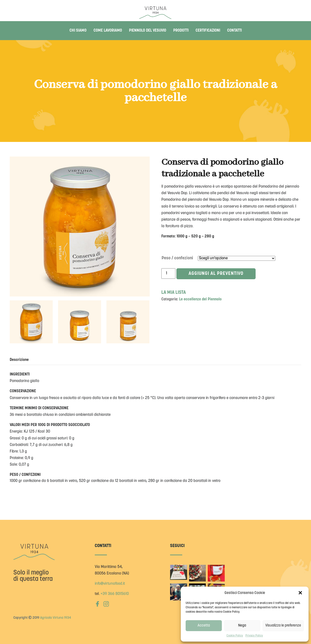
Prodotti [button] (181, 31)
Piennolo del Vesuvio (148, 31)
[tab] (22, 360)
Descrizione (19, 360)
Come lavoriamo (108, 31)
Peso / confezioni (177, 258)
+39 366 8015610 (115, 594)
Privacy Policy (254, 636)
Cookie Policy (235, 636)
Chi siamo (78, 31)
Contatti (234, 31)
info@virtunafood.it (110, 584)
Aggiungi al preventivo (216, 274)
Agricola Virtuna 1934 (56, 618)
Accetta (204, 626)
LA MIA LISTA (174, 293)
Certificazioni (208, 31)
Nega (242, 626)
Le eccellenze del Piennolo (200, 299)
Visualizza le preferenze (283, 626)
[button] (301, 593)
